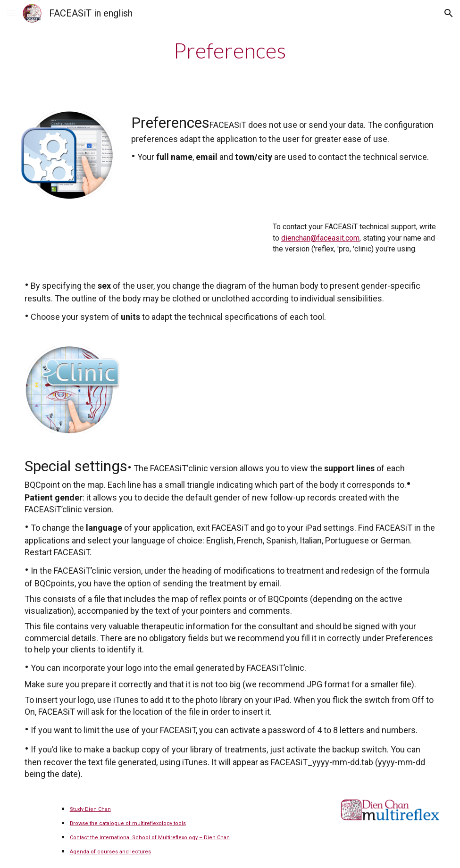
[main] (230, 50)
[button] (11, 13)
